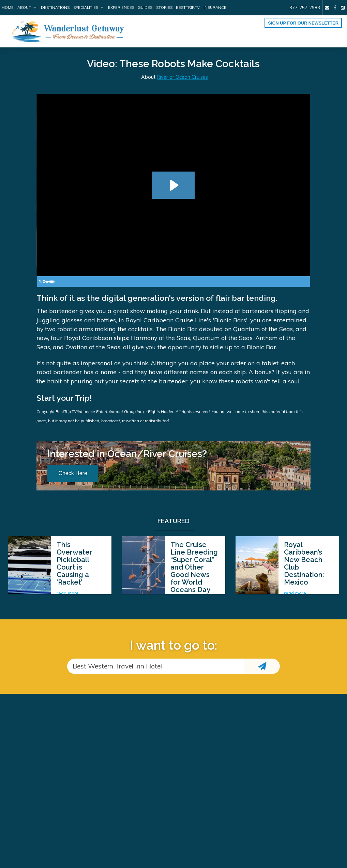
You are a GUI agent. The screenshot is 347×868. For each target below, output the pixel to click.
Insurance (215, 8)
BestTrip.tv (188, 8)
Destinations (55, 8)
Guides (145, 8)
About (24, 8)
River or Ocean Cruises (182, 77)
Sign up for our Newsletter (303, 23)
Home (8, 8)
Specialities (86, 8)
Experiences (121, 8)
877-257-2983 (305, 8)
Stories (164, 8)
